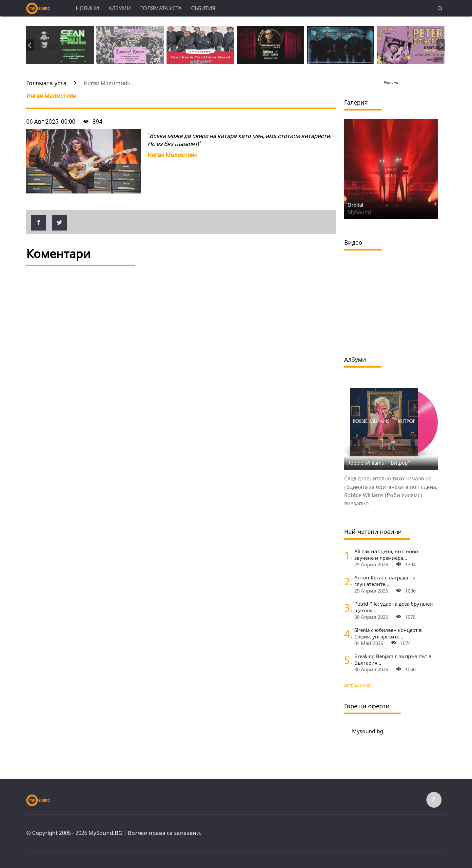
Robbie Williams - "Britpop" (379, 463)
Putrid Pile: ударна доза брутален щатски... (394, 607)
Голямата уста (161, 8)
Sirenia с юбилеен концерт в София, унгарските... (388, 633)
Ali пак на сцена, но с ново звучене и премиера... (386, 555)
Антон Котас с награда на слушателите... (385, 581)
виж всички (357, 685)
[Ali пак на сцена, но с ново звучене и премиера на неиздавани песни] (347, 555)
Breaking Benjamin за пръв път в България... (393, 659)
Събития (203, 8)
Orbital (355, 205)
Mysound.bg (368, 731)
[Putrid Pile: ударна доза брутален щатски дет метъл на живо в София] (347, 607)
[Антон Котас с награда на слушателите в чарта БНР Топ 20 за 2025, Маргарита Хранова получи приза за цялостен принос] (347, 581)
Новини (87, 8)
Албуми (120, 8)
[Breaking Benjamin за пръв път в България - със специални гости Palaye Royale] (347, 660)
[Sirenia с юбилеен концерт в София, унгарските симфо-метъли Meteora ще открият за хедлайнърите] (347, 634)
